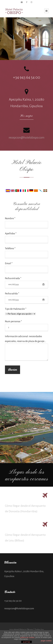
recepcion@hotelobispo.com (27, 138)
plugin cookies (46, 641)
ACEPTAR (26, 642)
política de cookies (27, 637)
